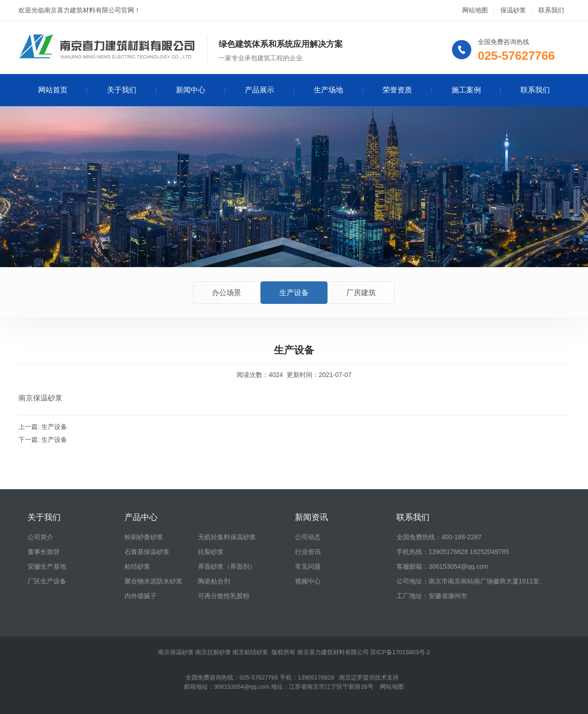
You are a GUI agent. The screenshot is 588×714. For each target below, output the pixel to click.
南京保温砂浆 (176, 652)
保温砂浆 (513, 10)
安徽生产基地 (47, 566)
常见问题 (308, 566)
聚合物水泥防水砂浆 (153, 581)
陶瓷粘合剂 (214, 581)
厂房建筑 (361, 293)
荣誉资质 (397, 90)
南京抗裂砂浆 (213, 652)
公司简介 (40, 537)
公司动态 (308, 537)
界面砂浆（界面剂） (227, 566)
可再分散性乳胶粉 (224, 596)
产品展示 (260, 90)
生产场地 (328, 90)
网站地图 (475, 10)
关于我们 (122, 90)
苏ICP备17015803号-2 (400, 652)
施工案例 (466, 90)
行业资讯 (308, 552)
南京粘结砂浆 (250, 652)
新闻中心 (191, 90)
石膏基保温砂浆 (147, 552)
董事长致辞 (44, 552)
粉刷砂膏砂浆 (144, 537)
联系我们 (551, 10)
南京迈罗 (351, 677)
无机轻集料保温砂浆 (227, 537)
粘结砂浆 (137, 566)
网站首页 (53, 90)
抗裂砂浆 (211, 552)
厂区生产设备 (47, 581)
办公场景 (226, 293)
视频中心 (308, 581)
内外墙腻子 (141, 596)
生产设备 (294, 293)
